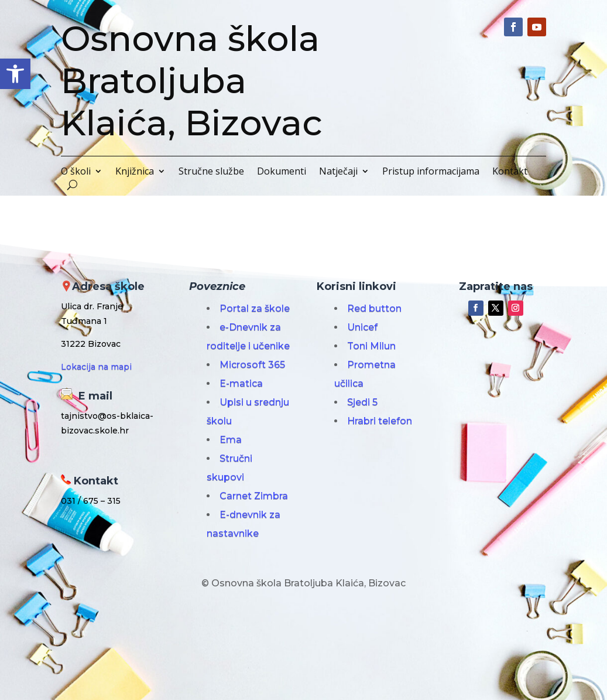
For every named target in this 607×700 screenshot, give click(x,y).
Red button (374, 308)
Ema (231, 440)
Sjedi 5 (362, 402)
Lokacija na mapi (96, 367)
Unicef (362, 327)
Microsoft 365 (252, 365)
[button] (15, 74)
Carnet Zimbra (254, 496)
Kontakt (510, 172)
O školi (76, 172)
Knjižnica (135, 172)
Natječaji (338, 172)
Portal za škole (255, 308)
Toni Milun (371, 346)
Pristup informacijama (431, 172)
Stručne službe (211, 172)
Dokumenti (282, 172)
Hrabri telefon (380, 421)
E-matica (241, 383)
